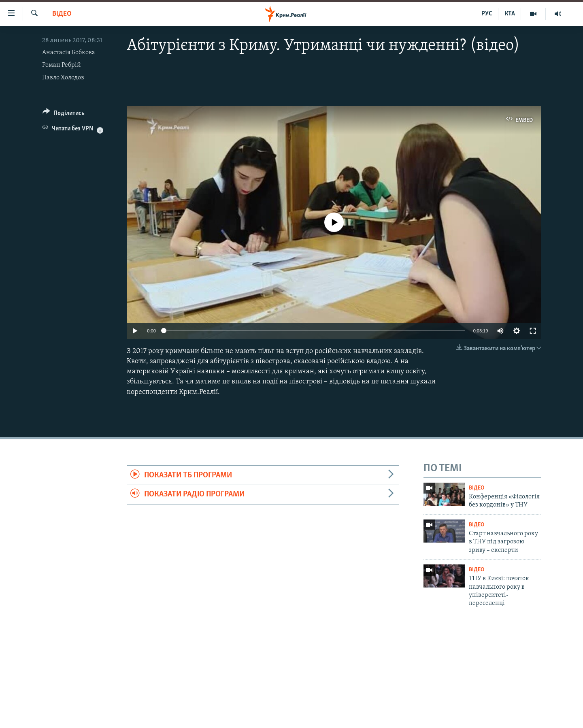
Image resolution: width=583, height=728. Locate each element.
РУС (487, 14)
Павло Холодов (63, 78)
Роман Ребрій (62, 65)
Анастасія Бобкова (69, 53)
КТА (510, 14)
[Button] (64, 114)
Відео (62, 14)
